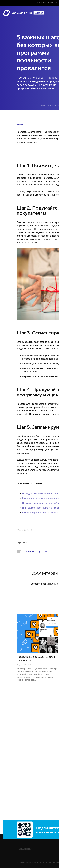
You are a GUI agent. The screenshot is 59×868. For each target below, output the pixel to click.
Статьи (56, 106)
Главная (45, 106)
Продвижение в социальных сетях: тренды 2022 (36, 659)
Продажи (43, 551)
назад (20, 125)
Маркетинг (29, 551)
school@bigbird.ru (25, 849)
